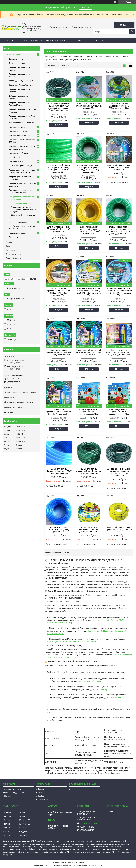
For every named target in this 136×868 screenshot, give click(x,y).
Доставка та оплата (56, 41)
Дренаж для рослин (17, 59)
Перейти (85, 7)
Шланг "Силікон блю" (87, 642)
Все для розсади (16, 161)
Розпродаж (14, 237)
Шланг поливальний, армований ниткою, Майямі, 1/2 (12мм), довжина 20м (59, 352)
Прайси (9, 242)
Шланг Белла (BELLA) (97, 631)
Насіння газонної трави (19, 153)
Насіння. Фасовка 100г (18, 131)
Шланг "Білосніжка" (117, 631)
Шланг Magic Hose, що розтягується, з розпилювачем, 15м (89, 412)
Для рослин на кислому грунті (22, 123)
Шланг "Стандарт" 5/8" (103, 689)
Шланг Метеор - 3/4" (116, 697)
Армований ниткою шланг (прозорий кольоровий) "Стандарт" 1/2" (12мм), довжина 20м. (119, 472)
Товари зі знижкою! (14, 258)
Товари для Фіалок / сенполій (21, 85)
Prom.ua (81, 863)
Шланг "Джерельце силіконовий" (62, 642)
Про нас (79, 41)
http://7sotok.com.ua (15, 376)
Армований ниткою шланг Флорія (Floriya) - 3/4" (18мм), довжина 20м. (89, 106)
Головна (10, 41)
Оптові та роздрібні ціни (14, 793)
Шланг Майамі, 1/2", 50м (89, 681)
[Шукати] (132, 32)
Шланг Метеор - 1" (55, 634)
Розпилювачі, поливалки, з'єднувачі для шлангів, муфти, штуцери (23, 209)
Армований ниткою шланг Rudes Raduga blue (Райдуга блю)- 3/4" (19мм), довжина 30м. (89, 292)
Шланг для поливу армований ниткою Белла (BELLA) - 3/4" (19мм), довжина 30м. (59, 292)
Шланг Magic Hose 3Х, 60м (64, 657)
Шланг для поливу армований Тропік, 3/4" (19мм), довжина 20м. (89, 529)
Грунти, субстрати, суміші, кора (22, 166)
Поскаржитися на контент (70, 865)
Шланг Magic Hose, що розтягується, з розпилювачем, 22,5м (119, 412)
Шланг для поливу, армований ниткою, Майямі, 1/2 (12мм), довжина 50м (119, 352)
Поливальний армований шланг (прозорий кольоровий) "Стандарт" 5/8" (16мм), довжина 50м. (119, 230)
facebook (74, 789)
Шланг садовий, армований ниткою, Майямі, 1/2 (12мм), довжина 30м (89, 352)
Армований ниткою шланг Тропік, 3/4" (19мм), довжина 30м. (119, 529)
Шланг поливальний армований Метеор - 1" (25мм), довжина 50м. (119, 106)
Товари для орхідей (17, 63)
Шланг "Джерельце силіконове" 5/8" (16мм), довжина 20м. (59, 529)
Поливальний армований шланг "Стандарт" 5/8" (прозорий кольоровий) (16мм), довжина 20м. (59, 107)
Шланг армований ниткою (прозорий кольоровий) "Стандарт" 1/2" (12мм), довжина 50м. (89, 169)
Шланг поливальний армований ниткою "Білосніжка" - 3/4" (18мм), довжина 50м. (89, 230)
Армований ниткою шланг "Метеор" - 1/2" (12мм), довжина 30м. (119, 167)
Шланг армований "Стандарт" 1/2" (63, 623)
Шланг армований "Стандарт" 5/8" (108, 620)
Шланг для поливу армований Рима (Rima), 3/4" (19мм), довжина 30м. (89, 471)
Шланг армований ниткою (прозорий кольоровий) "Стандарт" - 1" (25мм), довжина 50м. (59, 169)
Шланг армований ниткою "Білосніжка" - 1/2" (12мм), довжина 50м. (59, 229)
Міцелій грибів (15, 157)
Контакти (98, 41)
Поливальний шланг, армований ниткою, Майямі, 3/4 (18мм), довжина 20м (59, 412)
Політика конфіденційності (91, 865)
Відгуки (9, 246)
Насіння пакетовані (17, 127)
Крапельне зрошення (18, 222)
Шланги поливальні (19, 203)
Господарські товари (18, 233)
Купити (60, 125)
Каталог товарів (31, 41)
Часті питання (12, 250)
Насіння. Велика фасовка (20, 135)
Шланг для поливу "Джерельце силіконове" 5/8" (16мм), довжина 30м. (59, 471)
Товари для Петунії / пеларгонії (22, 81)
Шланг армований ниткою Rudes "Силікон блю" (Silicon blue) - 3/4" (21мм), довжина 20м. (119, 292)
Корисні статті (43, 799)
